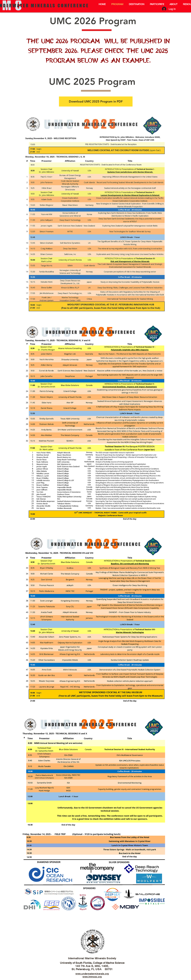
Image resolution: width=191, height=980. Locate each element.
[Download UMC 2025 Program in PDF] (96, 102)
